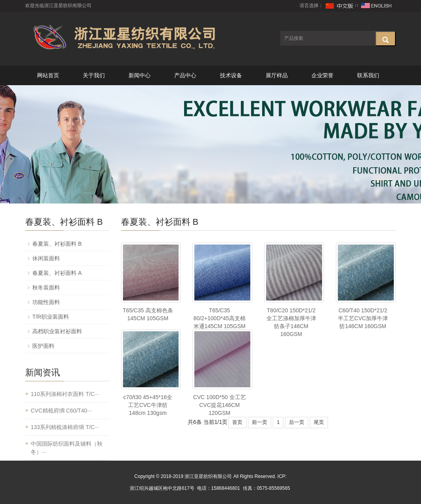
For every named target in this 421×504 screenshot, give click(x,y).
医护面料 (43, 346)
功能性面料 (46, 302)
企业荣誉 (322, 75)
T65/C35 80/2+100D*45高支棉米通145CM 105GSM (220, 318)
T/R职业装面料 (51, 317)
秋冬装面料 (46, 287)
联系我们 (368, 75)
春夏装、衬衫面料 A (57, 273)
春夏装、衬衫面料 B (57, 244)
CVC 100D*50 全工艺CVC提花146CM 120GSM (220, 405)
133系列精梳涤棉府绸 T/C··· (65, 427)
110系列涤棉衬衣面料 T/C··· (65, 394)
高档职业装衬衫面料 (57, 331)
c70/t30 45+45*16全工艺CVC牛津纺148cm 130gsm (148, 405)
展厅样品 (277, 75)
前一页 (260, 422)
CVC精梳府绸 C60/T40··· (61, 411)
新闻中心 (140, 75)
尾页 (319, 422)
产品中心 (185, 75)
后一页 (297, 422)
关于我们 (94, 75)
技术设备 (231, 75)
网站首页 (48, 75)
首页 (237, 422)
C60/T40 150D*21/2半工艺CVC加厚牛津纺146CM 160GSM (363, 318)
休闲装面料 (46, 258)
